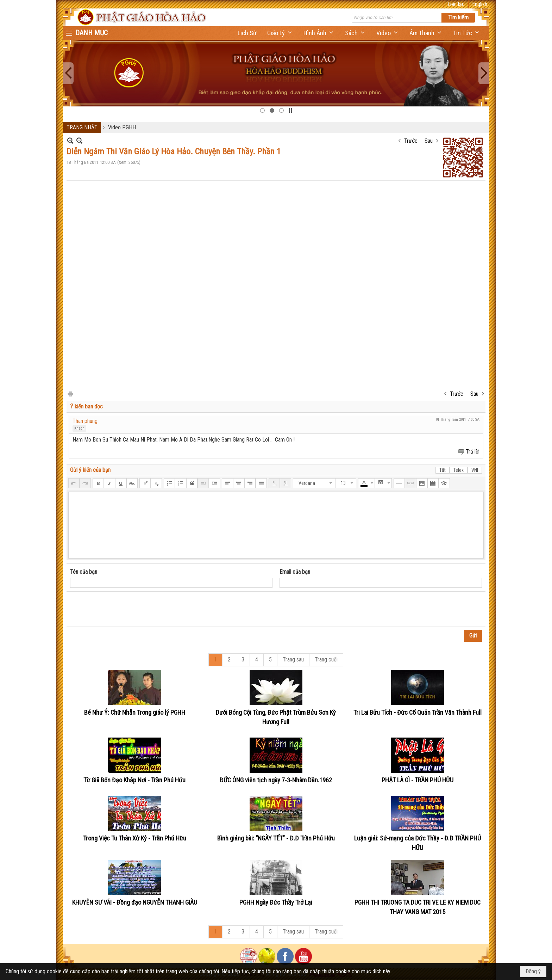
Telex (459, 470)
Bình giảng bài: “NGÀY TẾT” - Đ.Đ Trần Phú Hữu (276, 838)
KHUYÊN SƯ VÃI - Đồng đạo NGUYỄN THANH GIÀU (135, 902)
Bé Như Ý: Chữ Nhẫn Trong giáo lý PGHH (135, 712)
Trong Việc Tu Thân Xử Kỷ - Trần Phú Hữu (135, 838)
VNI (475, 470)
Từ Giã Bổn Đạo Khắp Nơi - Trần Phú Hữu (134, 780)
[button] (280, 33)
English (480, 4)
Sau (429, 141)
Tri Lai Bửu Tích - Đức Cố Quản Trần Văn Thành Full (418, 712)
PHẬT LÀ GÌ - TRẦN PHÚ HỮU (418, 780)
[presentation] (124, 609)
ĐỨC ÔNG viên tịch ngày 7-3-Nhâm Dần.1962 (276, 780)
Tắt (443, 470)
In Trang (70, 393)
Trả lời (473, 452)
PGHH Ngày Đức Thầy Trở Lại (276, 902)
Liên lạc (456, 4)
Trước (411, 141)
